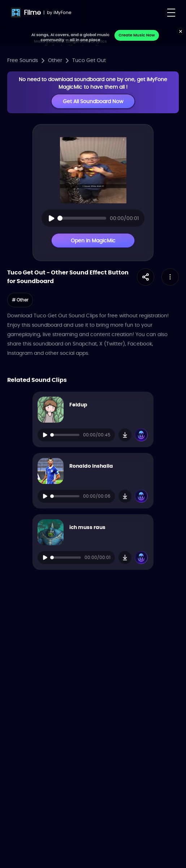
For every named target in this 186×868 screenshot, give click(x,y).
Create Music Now (137, 35)
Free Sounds (23, 60)
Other (55, 60)
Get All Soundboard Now (93, 101)
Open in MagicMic (93, 241)
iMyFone (62, 12)
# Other (20, 300)
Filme (32, 12)
